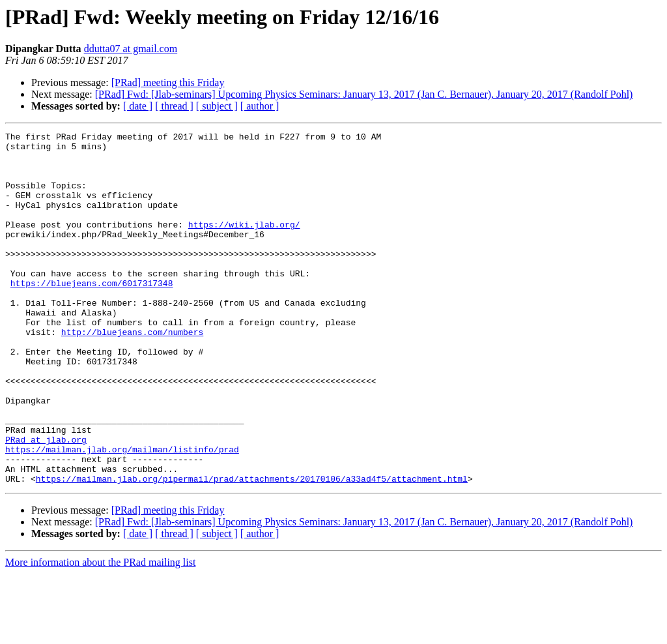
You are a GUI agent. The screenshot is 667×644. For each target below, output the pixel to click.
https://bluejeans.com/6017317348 (92, 314)
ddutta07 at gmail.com (131, 49)
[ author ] (260, 106)
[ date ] (138, 106)
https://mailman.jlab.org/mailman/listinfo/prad (122, 514)
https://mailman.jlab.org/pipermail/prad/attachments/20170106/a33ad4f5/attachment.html (252, 549)
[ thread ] (174, 106)
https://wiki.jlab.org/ (244, 244)
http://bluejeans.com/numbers (132, 373)
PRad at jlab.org (46, 502)
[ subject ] (217, 106)
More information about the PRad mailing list (100, 633)
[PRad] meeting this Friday (168, 82)
